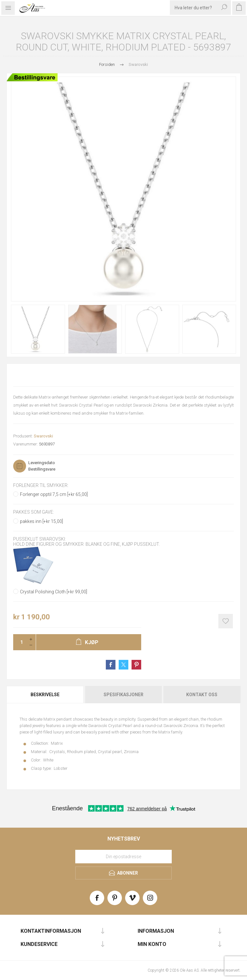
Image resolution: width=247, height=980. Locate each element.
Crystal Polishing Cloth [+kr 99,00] (54, 592)
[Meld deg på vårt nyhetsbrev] (123, 857)
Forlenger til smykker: (41, 485)
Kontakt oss (202, 695)
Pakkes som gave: (34, 512)
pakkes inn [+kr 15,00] (41, 521)
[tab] (46, 695)
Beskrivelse (45, 695)
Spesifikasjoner (123, 695)
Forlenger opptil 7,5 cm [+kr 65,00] (54, 494)
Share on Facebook (111, 665)
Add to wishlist (226, 621)
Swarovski (43, 436)
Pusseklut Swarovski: (40, 539)
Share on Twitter (123, 665)
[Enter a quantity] (20, 642)
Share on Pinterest (136, 665)
